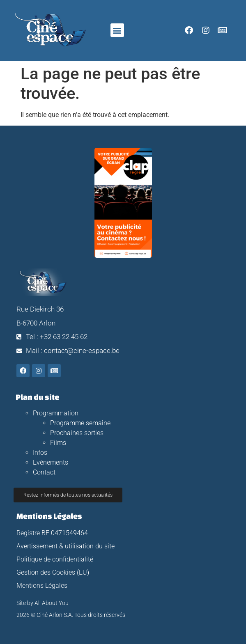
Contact (44, 472)
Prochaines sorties (77, 433)
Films (58, 443)
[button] (117, 30)
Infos (40, 453)
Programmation (56, 413)
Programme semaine (80, 423)
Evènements (51, 462)
